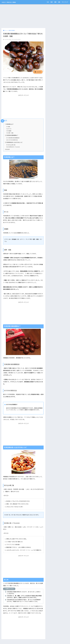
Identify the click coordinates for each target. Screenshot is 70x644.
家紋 (52, 2)
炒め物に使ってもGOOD (13, 148)
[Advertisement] (23, 16)
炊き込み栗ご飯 (11, 146)
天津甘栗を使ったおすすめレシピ (14, 143)
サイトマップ (65, 2)
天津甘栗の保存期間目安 (13, 138)
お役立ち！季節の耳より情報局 (13, 2)
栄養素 (9, 131)
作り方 (9, 129)
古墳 (59, 2)
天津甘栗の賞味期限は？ (12, 136)
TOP (48, 2)
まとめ (7, 150)
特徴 (8, 127)
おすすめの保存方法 (12, 140)
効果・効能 (10, 133)
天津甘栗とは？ (9, 124)
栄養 (55, 2)
